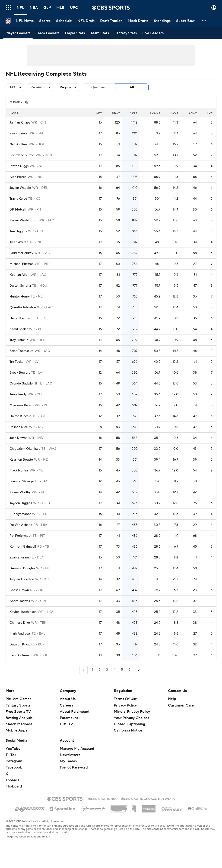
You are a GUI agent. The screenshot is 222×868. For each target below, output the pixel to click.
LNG (193, 113)
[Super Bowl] (186, 21)
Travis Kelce (18, 199)
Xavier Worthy (20, 492)
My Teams (68, 761)
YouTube (13, 749)
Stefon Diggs (19, 166)
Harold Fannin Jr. (22, 318)
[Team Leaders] (48, 33)
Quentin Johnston (23, 307)
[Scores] (45, 21)
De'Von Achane (21, 525)
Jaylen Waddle (20, 188)
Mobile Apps (16, 730)
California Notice (128, 730)
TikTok (11, 755)
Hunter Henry (20, 297)
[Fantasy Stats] (126, 33)
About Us (68, 699)
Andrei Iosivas (20, 601)
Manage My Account (77, 749)
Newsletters (70, 755)
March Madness (19, 724)
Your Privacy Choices (131, 718)
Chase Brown (19, 590)
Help (172, 699)
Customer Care (181, 705)
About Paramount (75, 712)
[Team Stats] (100, 33)
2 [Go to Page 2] (100, 670)
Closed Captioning (129, 724)
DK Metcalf (18, 210)
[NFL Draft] (86, 21)
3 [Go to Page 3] (107, 670)
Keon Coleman (20, 655)
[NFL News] (25, 21)
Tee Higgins (18, 231)
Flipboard (14, 786)
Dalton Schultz (20, 286)
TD (210, 113)
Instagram (14, 761)
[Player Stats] (75, 33)
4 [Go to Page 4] (114, 670)
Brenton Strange (22, 481)
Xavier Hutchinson (23, 612)
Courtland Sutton (22, 155)
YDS (134, 113)
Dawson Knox (20, 645)
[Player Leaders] (18, 33)
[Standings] (162, 21)
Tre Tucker (17, 362)
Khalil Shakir (19, 329)
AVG (174, 113)
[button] (204, 21)
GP (99, 113)
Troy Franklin (19, 340)
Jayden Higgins (21, 503)
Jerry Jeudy (18, 394)
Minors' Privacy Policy (132, 712)
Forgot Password (74, 767)
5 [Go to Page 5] (122, 670)
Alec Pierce (18, 177)
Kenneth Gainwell (23, 547)
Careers (66, 705)
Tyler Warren (19, 242)
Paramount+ (70, 718)
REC (116, 113)
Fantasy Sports (18, 705)
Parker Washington (23, 220)
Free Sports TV (18, 712)
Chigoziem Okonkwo (25, 449)
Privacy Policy (125, 705)
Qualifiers (98, 87)
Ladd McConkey (21, 253)
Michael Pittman (22, 264)
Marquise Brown (22, 405)
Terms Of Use (125, 699)
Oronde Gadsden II (23, 384)
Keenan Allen (19, 275)
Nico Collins (18, 144)
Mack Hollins (19, 471)
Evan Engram (19, 558)
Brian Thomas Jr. (21, 351)
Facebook (14, 767)
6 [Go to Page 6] (129, 670)
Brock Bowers (20, 373)
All (132, 87)
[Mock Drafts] (138, 21)
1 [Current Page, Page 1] (93, 670)
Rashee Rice (19, 427)
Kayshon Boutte (21, 460)
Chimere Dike (20, 623)
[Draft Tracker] (111, 21)
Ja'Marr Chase (20, 123)
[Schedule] (64, 21)
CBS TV (66, 724)
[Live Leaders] (153, 33)
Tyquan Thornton (22, 579)
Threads (12, 780)
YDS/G (155, 113)
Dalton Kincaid (20, 416)
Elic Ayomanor (20, 514)
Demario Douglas (22, 568)
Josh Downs (18, 438)
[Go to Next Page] (139, 670)
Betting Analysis (19, 718)
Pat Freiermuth (21, 536)
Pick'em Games (18, 699)
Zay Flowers (18, 133)
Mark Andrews (20, 634)
